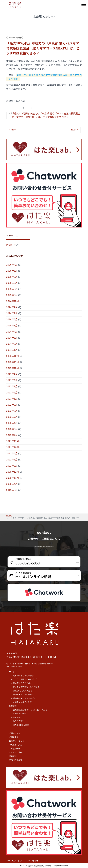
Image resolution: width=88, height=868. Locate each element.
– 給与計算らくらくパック (22, 676)
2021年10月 (13, 447)
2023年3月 (12, 399)
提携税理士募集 (16, 760)
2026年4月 (12, 265)
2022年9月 (12, 405)
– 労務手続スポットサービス (23, 698)
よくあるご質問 (16, 752)
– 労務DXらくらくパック (22, 691)
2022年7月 (12, 417)
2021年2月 (12, 466)
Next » (75, 130)
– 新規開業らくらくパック (22, 695)
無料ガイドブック (16, 741)
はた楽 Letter (14, 749)
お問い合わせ (32, 861)
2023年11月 (13, 362)
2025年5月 (12, 289)
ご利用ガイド (15, 733)
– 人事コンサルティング (21, 702)
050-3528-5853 (17, 666)
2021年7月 (12, 460)
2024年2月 (12, 344)
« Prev (12, 130)
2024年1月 (12, 350)
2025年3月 (12, 295)
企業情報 (13, 706)
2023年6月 (12, 393)
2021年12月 (13, 441)
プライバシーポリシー (16, 861)
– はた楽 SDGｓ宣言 (20, 725)
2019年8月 (12, 490)
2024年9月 (12, 307)
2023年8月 (12, 380)
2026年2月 (12, 277)
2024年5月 (12, 326)
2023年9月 (12, 374)
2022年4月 (12, 423)
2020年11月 (13, 478)
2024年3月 (12, 338)
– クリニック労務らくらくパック (25, 687)
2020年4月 (12, 484)
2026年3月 (12, 271)
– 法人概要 (16, 717)
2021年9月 (12, 454)
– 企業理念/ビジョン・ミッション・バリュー (30, 710)
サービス (13, 672)
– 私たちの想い (18, 721)
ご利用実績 (14, 737)
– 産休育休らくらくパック (22, 683)
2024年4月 (12, 332)
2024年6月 (12, 320)
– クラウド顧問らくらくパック (24, 679)
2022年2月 (12, 435)
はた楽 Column (15, 745)
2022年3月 (12, 429)
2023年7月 (12, 387)
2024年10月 (13, 301)
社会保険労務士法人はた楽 (39, 866)
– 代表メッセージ (19, 714)
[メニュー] (84, 4)
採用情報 (13, 756)
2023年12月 (13, 356)
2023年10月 (13, 368)
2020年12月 (13, 472)
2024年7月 (12, 313)
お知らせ (11, 245)
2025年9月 (12, 283)
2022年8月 (12, 411)
